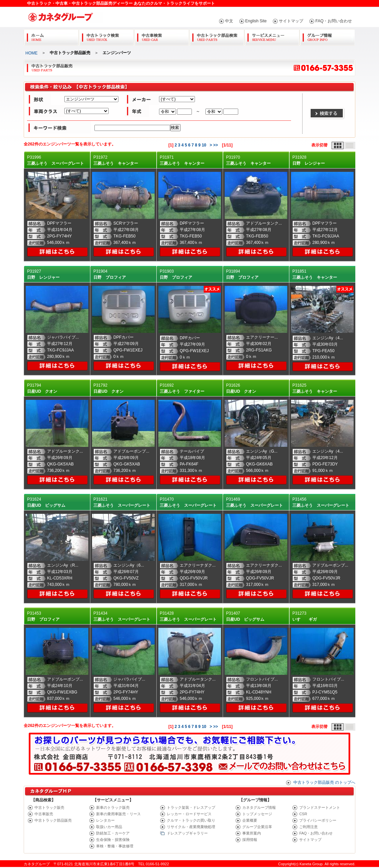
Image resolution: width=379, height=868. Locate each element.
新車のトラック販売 (113, 807)
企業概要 (250, 820)
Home (51, 36)
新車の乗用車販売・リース (118, 814)
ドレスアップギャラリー (187, 833)
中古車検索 (162, 36)
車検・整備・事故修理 (115, 846)
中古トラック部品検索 (217, 36)
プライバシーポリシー (318, 820)
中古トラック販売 (49, 807)
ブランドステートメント (320, 807)
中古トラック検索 (106, 36)
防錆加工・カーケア (113, 833)
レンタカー (105, 820)
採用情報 (250, 840)
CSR (303, 814)
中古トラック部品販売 (53, 820)
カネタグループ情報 (259, 807)
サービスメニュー (272, 36)
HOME (31, 53)
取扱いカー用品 (109, 827)
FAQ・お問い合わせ (334, 21)
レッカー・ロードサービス (189, 814)
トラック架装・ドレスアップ (191, 807)
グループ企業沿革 (257, 827)
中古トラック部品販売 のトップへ (324, 782)
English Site (256, 21)
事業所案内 (252, 833)
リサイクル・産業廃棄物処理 (191, 827)
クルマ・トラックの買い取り (191, 820)
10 (204, 145)
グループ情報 (327, 36)
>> (216, 145)
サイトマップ (291, 21)
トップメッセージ (257, 814)
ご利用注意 (308, 827)
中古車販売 (44, 814)
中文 (229, 21)
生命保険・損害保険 (113, 840)
